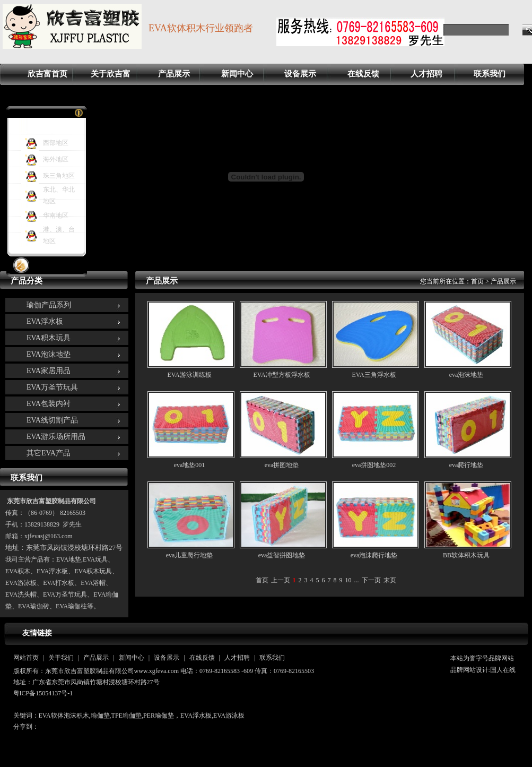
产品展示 (174, 74)
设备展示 (300, 74)
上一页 (281, 580)
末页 (390, 580)
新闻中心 (237, 74)
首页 (477, 281)
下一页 (371, 580)
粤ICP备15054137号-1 (43, 693)
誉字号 (479, 658)
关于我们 (61, 658)
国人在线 (503, 670)
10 (348, 580)
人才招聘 (426, 74)
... (357, 580)
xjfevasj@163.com (49, 536)
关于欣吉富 (111, 74)
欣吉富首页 (47, 74)
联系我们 (490, 74)
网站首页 (26, 658)
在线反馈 (363, 74)
